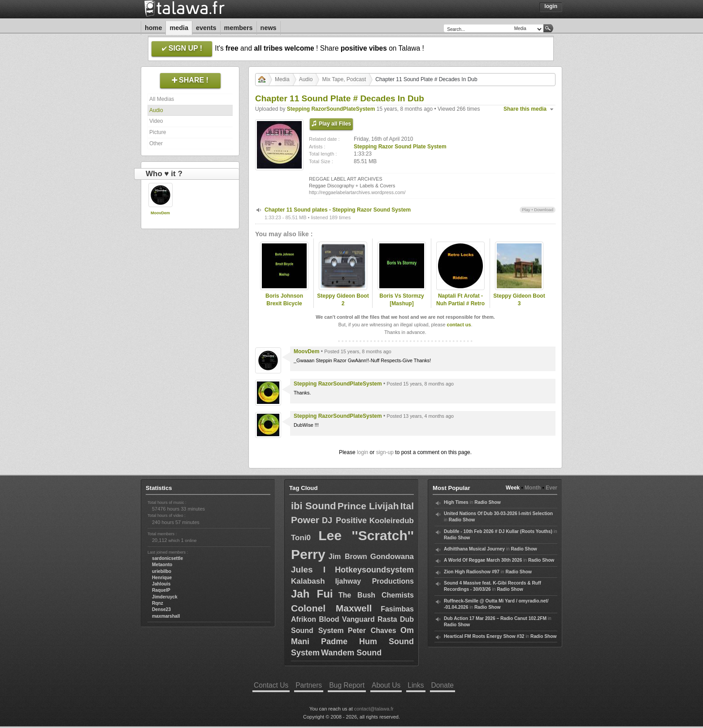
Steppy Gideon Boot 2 (343, 300)
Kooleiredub (392, 521)
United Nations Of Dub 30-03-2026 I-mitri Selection (498, 513)
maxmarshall (166, 616)
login (362, 452)
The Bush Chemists (376, 595)
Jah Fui (312, 594)
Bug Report (347, 685)
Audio (156, 110)
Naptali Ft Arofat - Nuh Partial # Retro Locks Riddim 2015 (461, 303)
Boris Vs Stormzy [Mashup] (401, 300)
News (269, 28)
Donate (443, 685)
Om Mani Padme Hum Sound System (352, 641)
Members (239, 28)
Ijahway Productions (374, 581)
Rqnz (158, 603)
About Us (386, 685)
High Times (456, 502)
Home (153, 28)
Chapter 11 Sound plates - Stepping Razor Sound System (338, 210)
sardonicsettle (167, 558)
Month (533, 488)
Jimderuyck (165, 597)
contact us (459, 325)
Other (156, 143)
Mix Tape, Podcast (344, 79)
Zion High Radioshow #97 (472, 572)
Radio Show (487, 502)
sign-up (385, 452)
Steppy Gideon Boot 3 (519, 300)
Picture (158, 132)
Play (526, 210)
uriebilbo (162, 571)
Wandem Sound (351, 653)
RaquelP (161, 590)
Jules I (308, 570)
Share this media (525, 109)
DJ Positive (344, 520)
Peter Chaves (372, 630)
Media (179, 28)
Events (206, 28)
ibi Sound (314, 506)
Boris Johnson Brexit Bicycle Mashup (284, 303)
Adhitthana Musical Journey (474, 549)
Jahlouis (161, 584)
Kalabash (308, 581)
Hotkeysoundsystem (374, 570)
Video (156, 121)
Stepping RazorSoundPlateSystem (331, 109)
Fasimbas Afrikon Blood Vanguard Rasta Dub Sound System (352, 620)
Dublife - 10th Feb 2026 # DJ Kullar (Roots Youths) (498, 531)
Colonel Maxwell (331, 608)
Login (551, 6)
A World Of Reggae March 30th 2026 (483, 560)
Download (544, 210)
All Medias (162, 99)
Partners (309, 685)
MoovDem (160, 213)
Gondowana (392, 557)
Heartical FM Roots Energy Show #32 (484, 636)
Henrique (162, 578)
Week (513, 488)
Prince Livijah (368, 506)
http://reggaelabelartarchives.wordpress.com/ (357, 192)
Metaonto (162, 565)
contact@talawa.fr (374, 709)
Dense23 (161, 609)
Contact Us (271, 685)
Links (416, 685)
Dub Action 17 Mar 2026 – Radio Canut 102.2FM (495, 618)
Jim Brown (348, 557)
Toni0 (301, 538)
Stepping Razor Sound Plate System (400, 147)
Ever (551, 488)
